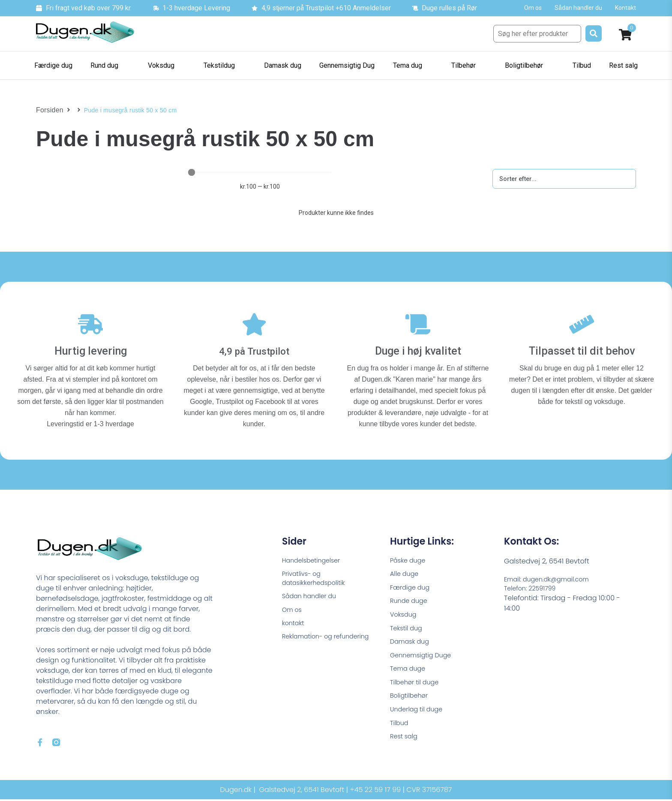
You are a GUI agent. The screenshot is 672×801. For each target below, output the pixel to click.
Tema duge (410, 670)
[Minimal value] (260, 172)
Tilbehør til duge (417, 684)
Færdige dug (412, 582)
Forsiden (48, 110)
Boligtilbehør (411, 699)
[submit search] (594, 33)
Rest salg (405, 742)
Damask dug (412, 640)
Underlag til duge (419, 713)
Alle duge (406, 568)
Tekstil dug (408, 626)
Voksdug (405, 611)
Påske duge (410, 553)
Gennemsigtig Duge (424, 655)
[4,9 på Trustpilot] (254, 320)
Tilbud (400, 728)
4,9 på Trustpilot (254, 343)
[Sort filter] (564, 179)
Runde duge (411, 597)
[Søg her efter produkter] (537, 34)
